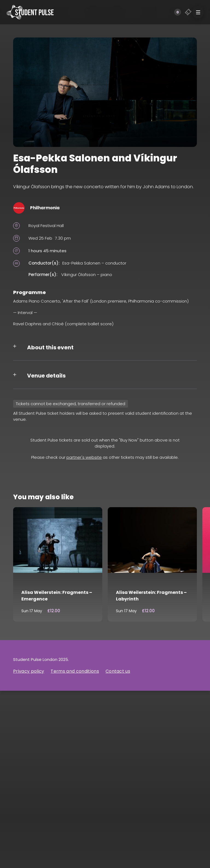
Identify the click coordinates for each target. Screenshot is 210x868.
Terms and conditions (75, 671)
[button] (198, 12)
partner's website (84, 457)
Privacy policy (29, 671)
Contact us (118, 671)
